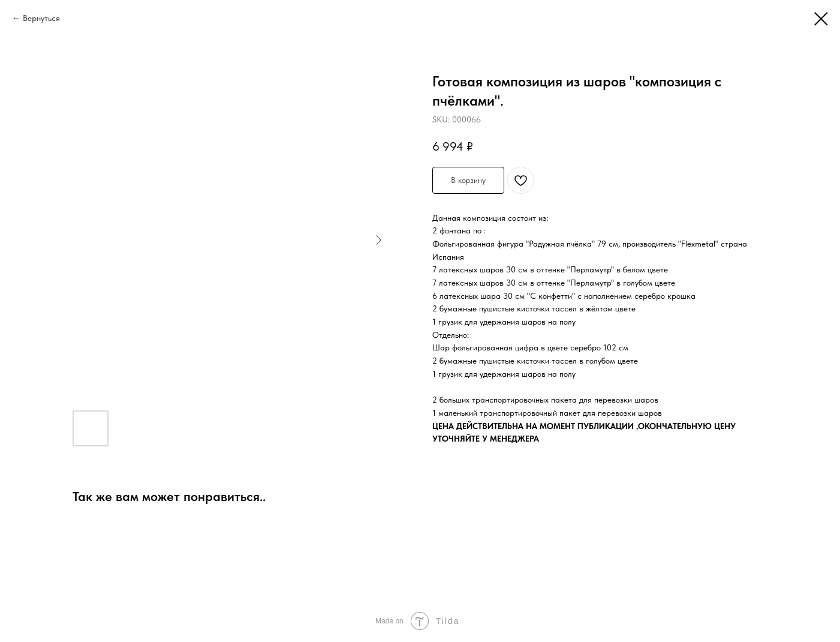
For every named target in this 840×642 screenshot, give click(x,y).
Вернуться (41, 18)
